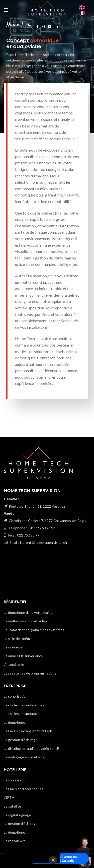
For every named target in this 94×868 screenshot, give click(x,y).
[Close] (53, 860)
